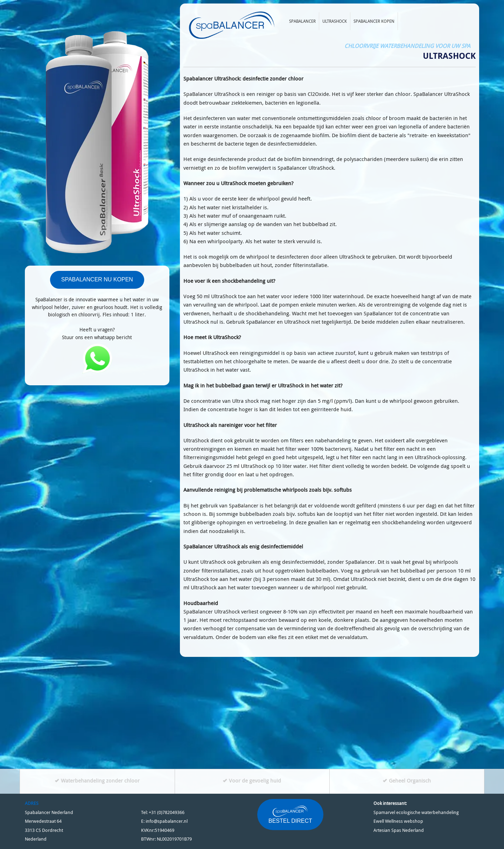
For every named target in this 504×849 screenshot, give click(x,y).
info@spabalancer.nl (167, 821)
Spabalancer (302, 21)
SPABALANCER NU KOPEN (97, 279)
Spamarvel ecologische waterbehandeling (416, 812)
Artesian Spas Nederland (399, 830)
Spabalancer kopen (374, 21)
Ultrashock (335, 21)
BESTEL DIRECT (290, 814)
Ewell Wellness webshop (398, 821)
